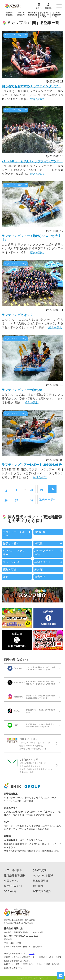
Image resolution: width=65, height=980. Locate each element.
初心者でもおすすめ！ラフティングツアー (31, 86)
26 (6, 501)
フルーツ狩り (11, 562)
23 (31, 490)
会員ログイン (12, 881)
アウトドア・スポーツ (14, 534)
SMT (6, 822)
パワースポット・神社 (45, 553)
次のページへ (48, 500)
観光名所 (40, 577)
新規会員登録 (40, 881)
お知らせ (40, 532)
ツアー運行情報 (13, 870)
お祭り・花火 (11, 543)
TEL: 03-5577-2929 (12, 936)
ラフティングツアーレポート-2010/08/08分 (32, 465)
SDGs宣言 (10, 891)
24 (42, 490)
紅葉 (5, 577)
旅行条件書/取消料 (15, 875)
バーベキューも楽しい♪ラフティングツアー (32, 161)
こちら (32, 953)
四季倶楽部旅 (11, 794)
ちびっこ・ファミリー (14, 553)
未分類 (38, 569)
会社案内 (38, 886)
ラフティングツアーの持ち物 (22, 390)
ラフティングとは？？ (17, 315)
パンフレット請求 (43, 875)
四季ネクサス (11, 808)
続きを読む (37, 99)
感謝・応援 (10, 569)
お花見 (38, 543)
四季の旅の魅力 (42, 891)
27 (16, 501)
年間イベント (43, 562)
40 (31, 501)
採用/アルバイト (13, 886)
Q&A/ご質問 (40, 870)
